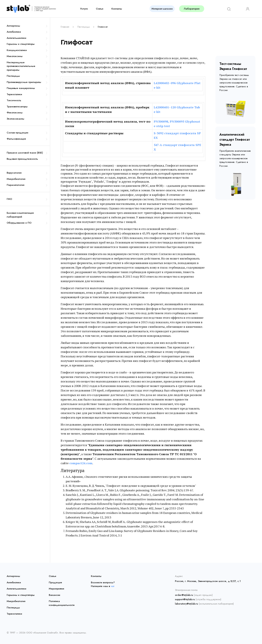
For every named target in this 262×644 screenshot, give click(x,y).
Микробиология (16, 179)
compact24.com (81, 463)
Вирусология (14, 173)
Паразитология (15, 185)
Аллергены (13, 26)
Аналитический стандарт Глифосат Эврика (235, 139)
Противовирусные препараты (24, 82)
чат (113, 586)
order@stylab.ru (184, 595)
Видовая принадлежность (22, 159)
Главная (65, 27)
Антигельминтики (16, 38)
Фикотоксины (15, 113)
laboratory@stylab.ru (186, 604)
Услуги (84, 9)
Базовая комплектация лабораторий (20, 215)
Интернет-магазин (162, 9)
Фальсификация (16, 139)
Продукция (55, 582)
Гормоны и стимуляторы (21, 44)
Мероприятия (56, 589)
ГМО (9, 199)
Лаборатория (192, 9)
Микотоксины (15, 56)
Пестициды (13, 76)
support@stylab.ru (185, 599)
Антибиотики (14, 32)
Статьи (100, 9)
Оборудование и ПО (19, 223)
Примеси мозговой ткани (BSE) (25, 153)
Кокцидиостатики (17, 50)
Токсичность (14, 100)
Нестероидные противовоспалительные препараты (21, 66)
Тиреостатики (14, 94)
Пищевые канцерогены (21, 88)
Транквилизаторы (17, 107)
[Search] (228, 9)
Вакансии (54, 595)
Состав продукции (17, 133)
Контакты (117, 9)
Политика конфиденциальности (62, 603)
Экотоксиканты (15, 119)
